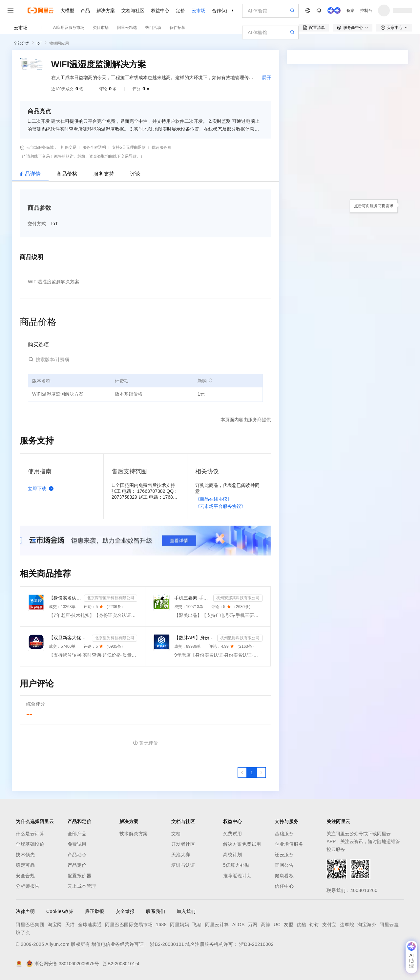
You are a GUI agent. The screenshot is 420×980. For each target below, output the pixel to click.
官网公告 (284, 865)
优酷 (301, 925)
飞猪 (197, 925)
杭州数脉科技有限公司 (240, 638)
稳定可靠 (25, 865)
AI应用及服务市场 (69, 28)
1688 (161, 925)
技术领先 (25, 855)
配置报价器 (80, 876)
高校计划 (233, 855)
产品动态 (77, 855)
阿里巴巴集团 (30, 925)
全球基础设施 (30, 844)
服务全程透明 (94, 147)
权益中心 (160, 11)
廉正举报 (94, 911)
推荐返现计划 (237, 876)
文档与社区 (133, 11)
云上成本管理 (82, 886)
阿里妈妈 (179, 925)
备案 (350, 11)
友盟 (289, 925)
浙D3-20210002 (256, 944)
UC (277, 925)
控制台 (366, 11)
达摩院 (347, 925)
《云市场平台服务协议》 (220, 506)
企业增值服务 (289, 844)
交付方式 (37, 224)
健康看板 (284, 876)
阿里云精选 (127, 28)
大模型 (67, 11)
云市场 (199, 11)
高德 (266, 925)
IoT (39, 43)
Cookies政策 (60, 911)
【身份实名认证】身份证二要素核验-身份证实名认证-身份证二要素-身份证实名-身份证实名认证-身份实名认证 (65, 598)
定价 (180, 11)
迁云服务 (284, 855)
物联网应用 (59, 43)
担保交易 (69, 147)
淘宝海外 (367, 925)
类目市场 (101, 28)
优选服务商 (161, 147)
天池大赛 (181, 855)
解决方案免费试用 (242, 844)
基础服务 (284, 834)
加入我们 (186, 911)
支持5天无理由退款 (129, 147)
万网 (253, 925)
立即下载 (42, 489)
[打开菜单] (10, 11)
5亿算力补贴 (236, 865)
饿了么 (23, 932)
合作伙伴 (221, 11)
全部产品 (77, 834)
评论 (135, 174)
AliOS (239, 925)
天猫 (70, 925)
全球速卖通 (90, 925)
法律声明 (25, 911)
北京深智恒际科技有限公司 (111, 598)
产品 (85, 11)
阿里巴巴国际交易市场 (129, 925)
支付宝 (329, 925)
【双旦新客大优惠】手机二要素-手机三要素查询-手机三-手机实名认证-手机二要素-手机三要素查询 (69, 638)
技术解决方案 (134, 834)
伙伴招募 (178, 28)
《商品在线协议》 (214, 499)
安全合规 (25, 876)
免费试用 (77, 844)
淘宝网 (55, 925)
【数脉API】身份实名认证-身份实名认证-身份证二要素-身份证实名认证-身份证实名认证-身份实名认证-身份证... (194, 638)
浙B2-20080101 (167, 944)
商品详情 (30, 174)
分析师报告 (28, 886)
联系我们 (156, 911)
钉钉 (314, 925)
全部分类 (21, 43)
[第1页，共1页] (252, 773)
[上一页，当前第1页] (242, 773)
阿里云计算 (217, 925)
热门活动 (153, 28)
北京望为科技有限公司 (115, 638)
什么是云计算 (30, 834)
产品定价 (77, 865)
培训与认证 (183, 865)
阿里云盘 (389, 925)
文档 (176, 834)
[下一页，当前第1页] (261, 773)
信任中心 (284, 886)
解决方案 (106, 11)
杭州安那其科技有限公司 (238, 598)
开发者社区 (183, 844)
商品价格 (67, 174)
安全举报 (125, 911)
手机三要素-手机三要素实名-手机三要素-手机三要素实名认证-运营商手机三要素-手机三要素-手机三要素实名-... (192, 598)
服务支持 (104, 174)
